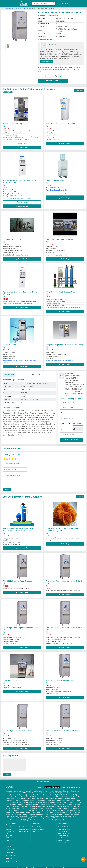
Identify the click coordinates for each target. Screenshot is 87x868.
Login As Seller (63, 841)
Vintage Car (73, 816)
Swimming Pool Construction (64, 814)
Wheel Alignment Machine (62, 812)
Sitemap (8, 827)
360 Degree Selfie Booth (63, 818)
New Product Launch (64, 836)
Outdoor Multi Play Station (50, 789)
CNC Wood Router (41, 801)
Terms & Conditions (38, 827)
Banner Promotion (64, 832)
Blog (7, 832)
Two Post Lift (50, 812)
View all (80, 495)
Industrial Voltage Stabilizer (25, 803)
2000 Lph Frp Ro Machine (13, 238)
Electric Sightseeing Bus (55, 816)
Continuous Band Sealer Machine (15, 811)
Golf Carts (66, 816)
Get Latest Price (52, 14)
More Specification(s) (46, 38)
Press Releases (24, 825)
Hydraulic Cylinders (15, 801)
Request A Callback (43, 779)
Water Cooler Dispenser (55, 179)
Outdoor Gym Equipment (40, 816)
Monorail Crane (22, 805)
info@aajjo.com (10, 854)
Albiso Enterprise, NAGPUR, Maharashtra (59, 359)
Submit (6, 488)
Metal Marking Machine (34, 807)
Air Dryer (72, 811)
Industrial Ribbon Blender (27, 791)
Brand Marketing (63, 834)
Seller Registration (64, 825)
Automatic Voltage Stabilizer (56, 803)
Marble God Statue (47, 807)
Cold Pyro (52, 818)
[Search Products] (33, 3)
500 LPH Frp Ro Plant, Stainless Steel (60, 290)
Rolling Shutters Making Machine (25, 812)
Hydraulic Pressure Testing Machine (61, 805)
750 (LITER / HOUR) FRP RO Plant (59, 238)
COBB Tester (32, 805)
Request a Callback (53, 79)
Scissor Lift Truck (71, 793)
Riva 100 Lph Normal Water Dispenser (18, 579)
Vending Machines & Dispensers (14, 7)
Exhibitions (9, 836)
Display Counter (21, 793)
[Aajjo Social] (70, 786)
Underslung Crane (70, 803)
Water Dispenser (27, 7)
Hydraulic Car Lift (60, 793)
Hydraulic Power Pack (28, 801)
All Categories (23, 830)
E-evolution (52, 43)
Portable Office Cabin (55, 797)
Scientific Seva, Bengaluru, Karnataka (15, 253)
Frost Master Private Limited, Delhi (57, 188)
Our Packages (62, 830)
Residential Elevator (49, 793)
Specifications (9, 373)
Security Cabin (25, 795)
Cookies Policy (36, 825)
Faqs (7, 838)
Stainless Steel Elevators (13, 795)
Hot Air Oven (69, 799)
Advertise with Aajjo (64, 827)
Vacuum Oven (61, 799)
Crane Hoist (14, 805)
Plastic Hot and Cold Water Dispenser (60, 122)
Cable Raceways (40, 809)
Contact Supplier (46, 60)
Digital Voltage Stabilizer (40, 803)
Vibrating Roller (75, 789)
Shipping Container (39, 799)
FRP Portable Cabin (21, 797)
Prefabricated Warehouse (13, 799)
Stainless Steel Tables (54, 791)
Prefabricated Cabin (42, 797)
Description (35, 373)
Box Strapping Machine (68, 791)
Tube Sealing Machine (12, 791)
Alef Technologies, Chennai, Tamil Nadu (16, 138)
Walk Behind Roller (64, 789)
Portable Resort (72, 795)
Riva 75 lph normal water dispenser (59, 679)
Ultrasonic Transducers (74, 809)
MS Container (32, 797)
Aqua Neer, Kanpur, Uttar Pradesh (57, 253)
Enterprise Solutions (64, 838)
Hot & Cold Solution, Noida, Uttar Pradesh (17, 197)
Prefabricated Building (68, 797)
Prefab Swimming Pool (36, 814)
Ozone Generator (43, 818)
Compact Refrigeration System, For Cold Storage (65, 343)
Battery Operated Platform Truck (15, 818)
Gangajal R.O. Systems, (54, 138)
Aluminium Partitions (41, 791)
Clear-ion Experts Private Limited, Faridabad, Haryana (63, 306)
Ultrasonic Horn (30, 809)
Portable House (35, 795)
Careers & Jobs (24, 827)
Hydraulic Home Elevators (34, 793)
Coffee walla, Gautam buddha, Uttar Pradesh (18, 302)
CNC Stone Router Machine (68, 801)
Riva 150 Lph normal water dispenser (17, 729)
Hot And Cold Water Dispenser (15, 122)
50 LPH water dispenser (12, 679)
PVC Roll (56, 807)
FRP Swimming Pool (49, 814)
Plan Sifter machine (19, 809)
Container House (51, 799)
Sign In (65, 3)
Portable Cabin (38, 789)
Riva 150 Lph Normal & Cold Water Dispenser (63, 729)
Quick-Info (9, 834)
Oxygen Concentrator (31, 818)
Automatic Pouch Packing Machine (36, 811)
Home (3, 7)
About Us (9, 825)
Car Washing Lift (40, 812)
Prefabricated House (27, 799)
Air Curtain (63, 807)
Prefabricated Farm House (48, 795)
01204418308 (10, 848)
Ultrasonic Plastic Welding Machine (56, 809)
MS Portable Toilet (61, 795)
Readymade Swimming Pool (24, 816)
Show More (79, 89)
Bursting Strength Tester (43, 805)
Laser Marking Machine (26, 789)
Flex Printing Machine (53, 801)
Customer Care (10, 830)
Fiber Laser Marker (21, 807)
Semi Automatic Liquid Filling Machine (57, 811)
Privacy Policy (36, 830)
